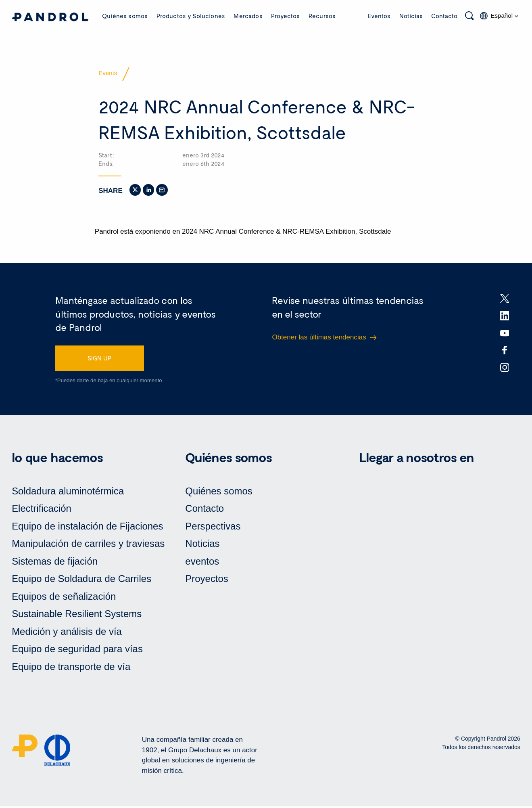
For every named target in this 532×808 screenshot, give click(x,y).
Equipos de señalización (64, 598)
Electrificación (42, 510)
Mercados (248, 16)
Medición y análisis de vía (67, 633)
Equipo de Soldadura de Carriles (82, 580)
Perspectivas (213, 527)
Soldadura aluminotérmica (68, 492)
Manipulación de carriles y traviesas (88, 545)
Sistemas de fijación (55, 562)
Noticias (411, 16)
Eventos (379, 16)
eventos (202, 562)
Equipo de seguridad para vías (77, 650)
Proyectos (285, 16)
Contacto (444, 16)
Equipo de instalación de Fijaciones (88, 527)
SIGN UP (99, 359)
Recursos (322, 16)
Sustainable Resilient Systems (77, 615)
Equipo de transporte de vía (71, 668)
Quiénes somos (125, 16)
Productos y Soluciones (191, 16)
